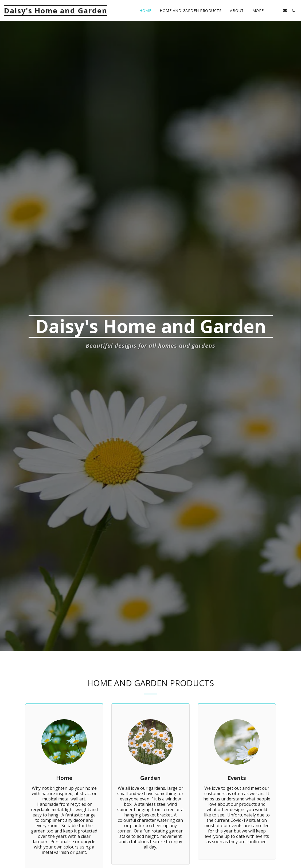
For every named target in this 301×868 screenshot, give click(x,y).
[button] (277, 11)
